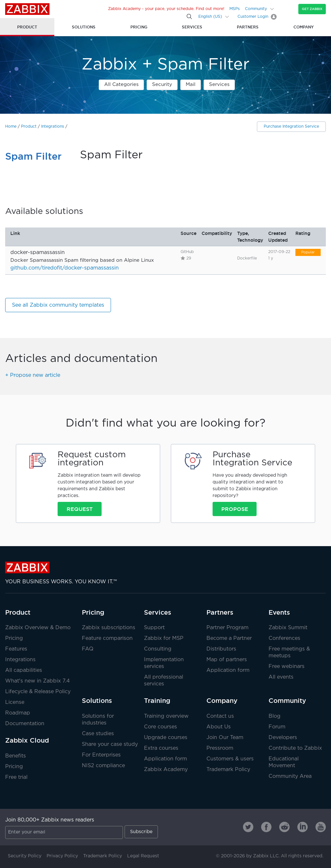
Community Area (290, 776)
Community (256, 9)
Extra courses (161, 748)
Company (222, 701)
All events (281, 677)
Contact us (220, 716)
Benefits (16, 756)
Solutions (97, 701)
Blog (275, 716)
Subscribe (141, 832)
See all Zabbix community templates (58, 305)
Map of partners (227, 660)
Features (16, 649)
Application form (228, 670)
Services (219, 85)
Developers (283, 738)
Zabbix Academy (166, 770)
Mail (191, 85)
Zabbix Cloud (27, 740)
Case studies (98, 734)
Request (80, 509)
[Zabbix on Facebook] (266, 827)
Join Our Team (225, 738)
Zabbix (27, 9)
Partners (220, 612)
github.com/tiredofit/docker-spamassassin (65, 268)
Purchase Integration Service (291, 127)
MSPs (235, 9)
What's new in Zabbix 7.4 (38, 681)
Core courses (160, 727)
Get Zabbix (312, 9)
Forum (277, 727)
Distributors (221, 649)
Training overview (166, 716)
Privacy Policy (62, 856)
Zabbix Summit (288, 628)
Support (154, 628)
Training (157, 701)
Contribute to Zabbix (295, 748)
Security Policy (25, 856)
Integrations (53, 127)
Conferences (284, 638)
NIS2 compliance (103, 766)
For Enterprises (101, 755)
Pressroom (220, 748)
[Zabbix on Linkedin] (303, 827)
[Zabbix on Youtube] (321, 827)
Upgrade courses (166, 738)
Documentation (25, 724)
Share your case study (110, 744)
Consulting (158, 649)
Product (29, 127)
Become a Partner (229, 638)
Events (279, 612)
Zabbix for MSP (164, 638)
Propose (235, 509)
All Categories (121, 85)
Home (11, 127)
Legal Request (143, 856)
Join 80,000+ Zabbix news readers (50, 820)
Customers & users (230, 759)
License (15, 702)
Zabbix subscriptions (109, 628)
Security (162, 85)
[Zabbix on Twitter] (248, 827)
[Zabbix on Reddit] (284, 827)
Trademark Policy (228, 770)
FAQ (88, 649)
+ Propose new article (33, 375)
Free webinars (287, 667)
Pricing (14, 638)
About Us (219, 727)
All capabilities (24, 670)
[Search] (189, 16)
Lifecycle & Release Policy (38, 692)
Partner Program (227, 628)
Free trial (16, 777)
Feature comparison (107, 638)
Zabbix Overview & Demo (38, 628)
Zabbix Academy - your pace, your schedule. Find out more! (166, 9)
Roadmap (18, 713)
